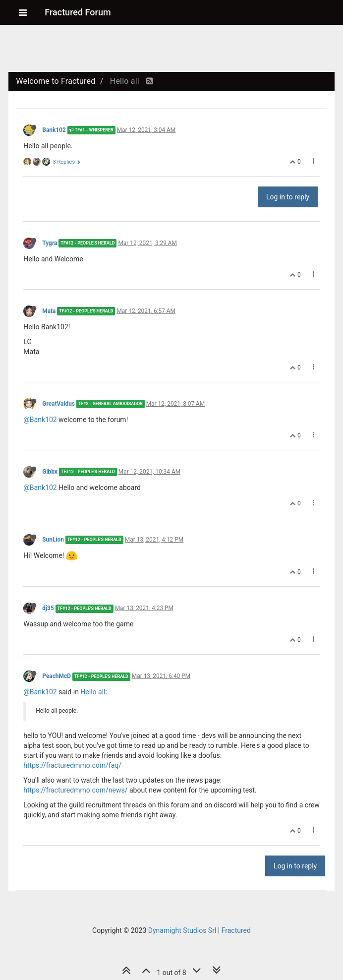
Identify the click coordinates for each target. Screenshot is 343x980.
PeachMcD (57, 676)
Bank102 (54, 130)
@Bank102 (40, 420)
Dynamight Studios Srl (182, 930)
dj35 (48, 608)
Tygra (50, 243)
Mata (49, 311)
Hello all (93, 692)
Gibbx (50, 472)
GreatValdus (58, 404)
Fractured (236, 930)
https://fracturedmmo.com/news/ (75, 790)
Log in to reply (288, 197)
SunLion (53, 540)
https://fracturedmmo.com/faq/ (72, 765)
